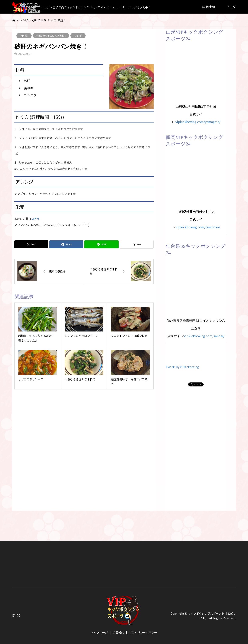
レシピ (78, 35)
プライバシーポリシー (143, 632)
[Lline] (101, 244)
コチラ (35, 219)
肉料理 (24, 35)
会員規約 (118, 632)
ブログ (231, 7)
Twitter (19, 616)
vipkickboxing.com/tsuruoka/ (198, 227)
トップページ (99, 632)
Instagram (14, 616)
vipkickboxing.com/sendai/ (204, 336)
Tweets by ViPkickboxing (182, 367)
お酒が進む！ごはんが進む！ (51, 35)
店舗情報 (209, 7)
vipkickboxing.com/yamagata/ (198, 122)
